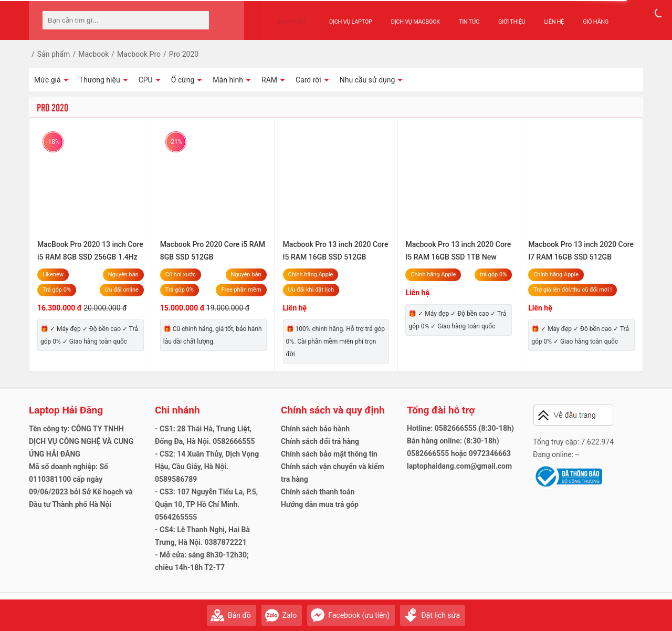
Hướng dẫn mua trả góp (320, 504)
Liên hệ (544, 17)
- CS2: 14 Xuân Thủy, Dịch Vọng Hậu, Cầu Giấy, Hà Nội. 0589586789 (207, 467)
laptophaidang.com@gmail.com (459, 466)
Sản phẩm (286, 17)
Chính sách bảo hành (315, 429)
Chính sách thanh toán (318, 492)
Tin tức (459, 17)
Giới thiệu (501, 17)
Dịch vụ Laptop (340, 17)
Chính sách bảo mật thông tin (329, 454)
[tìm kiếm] (198, 20)
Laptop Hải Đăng (66, 410)
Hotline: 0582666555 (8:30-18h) (460, 428)
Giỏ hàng (585, 17)
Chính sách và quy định (333, 410)
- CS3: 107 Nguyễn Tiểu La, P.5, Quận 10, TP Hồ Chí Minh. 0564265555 (206, 504)
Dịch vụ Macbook (405, 17)
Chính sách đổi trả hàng (320, 441)
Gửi (633, 610)
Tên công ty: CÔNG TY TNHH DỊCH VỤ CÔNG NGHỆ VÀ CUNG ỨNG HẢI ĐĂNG (81, 441)
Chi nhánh (177, 410)
